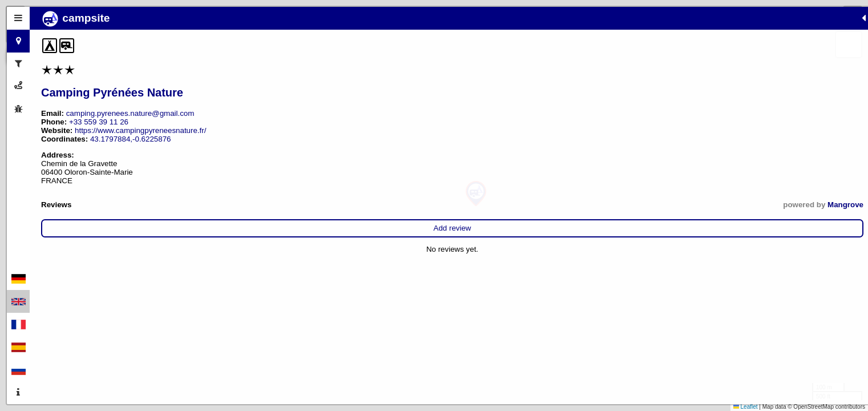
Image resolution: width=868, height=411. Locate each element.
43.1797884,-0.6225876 (131, 139)
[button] (476, 194)
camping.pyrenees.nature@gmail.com (130, 113)
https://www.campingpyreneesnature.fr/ (140, 130)
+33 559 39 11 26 (99, 122)
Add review (150, 228)
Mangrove (240, 205)
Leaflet (746, 407)
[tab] (18, 18)
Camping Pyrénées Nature (112, 92)
